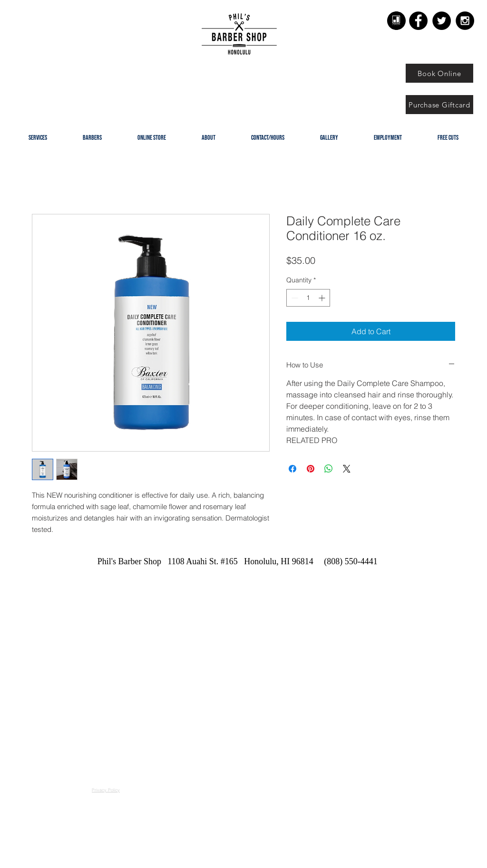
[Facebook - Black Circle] (418, 21)
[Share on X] (347, 469)
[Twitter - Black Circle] (442, 21)
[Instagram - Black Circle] (465, 21)
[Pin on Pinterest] (311, 469)
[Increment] (323, 298)
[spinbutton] (308, 298)
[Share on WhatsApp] (329, 469)
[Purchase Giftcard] (439, 105)
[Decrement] (294, 298)
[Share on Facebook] (292, 469)
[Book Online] (439, 73)
